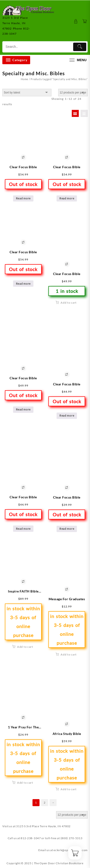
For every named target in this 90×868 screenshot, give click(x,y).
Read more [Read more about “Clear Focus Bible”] (23, 198)
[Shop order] (27, 93)
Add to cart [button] (69, 303)
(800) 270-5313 (72, 838)
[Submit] (80, 47)
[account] (76, 21)
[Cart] (85, 21)
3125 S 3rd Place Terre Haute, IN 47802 (43, 826)
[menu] (77, 60)
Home (25, 79)
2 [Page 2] (45, 803)
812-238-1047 (31, 838)
